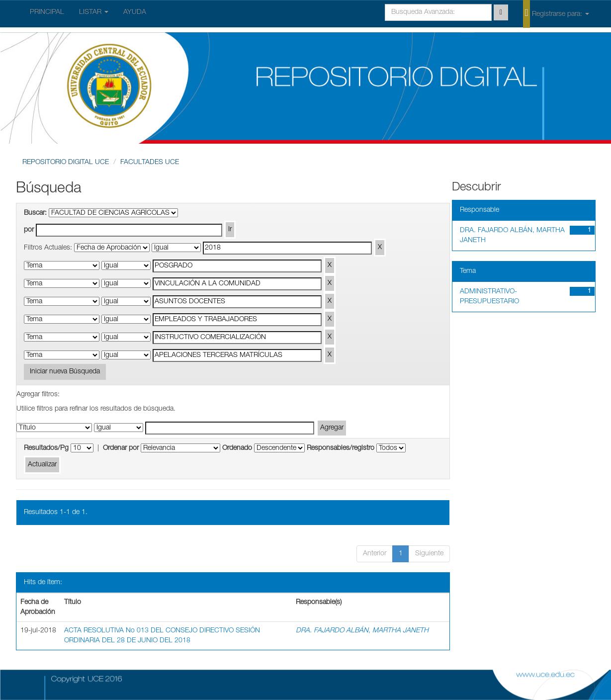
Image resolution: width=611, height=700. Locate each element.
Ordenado (237, 448)
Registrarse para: (556, 13)
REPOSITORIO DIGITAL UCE (66, 163)
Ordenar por (121, 448)
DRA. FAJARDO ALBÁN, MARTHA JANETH (362, 631)
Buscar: (35, 213)
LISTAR (94, 12)
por (29, 230)
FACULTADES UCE (150, 163)
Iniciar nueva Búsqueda (65, 372)
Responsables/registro (341, 448)
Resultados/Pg (46, 448)
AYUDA (135, 12)
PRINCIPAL (47, 12)
